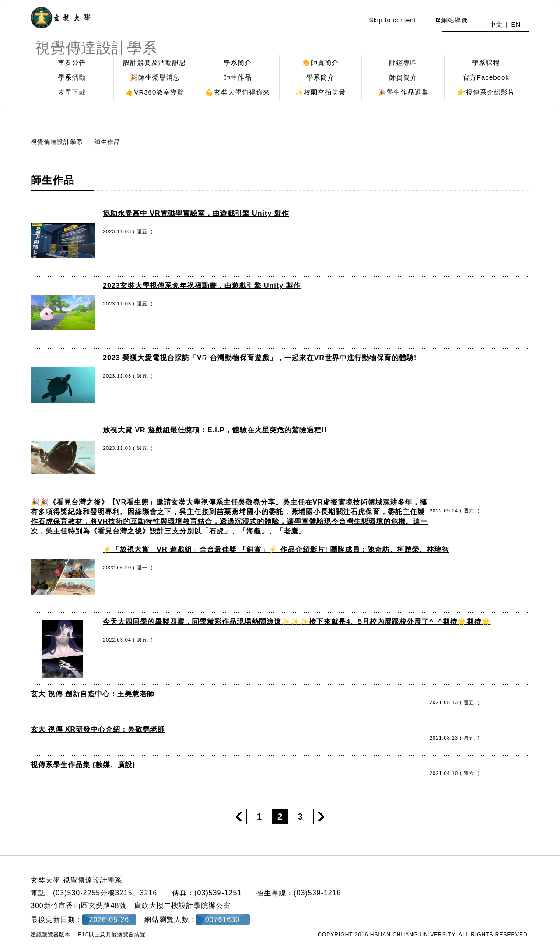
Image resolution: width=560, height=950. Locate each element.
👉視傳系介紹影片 (486, 92)
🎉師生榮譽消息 (155, 77)
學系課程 (486, 62)
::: (346, 20)
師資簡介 (403, 77)
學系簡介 (238, 62)
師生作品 (238, 77)
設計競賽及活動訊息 (155, 62)
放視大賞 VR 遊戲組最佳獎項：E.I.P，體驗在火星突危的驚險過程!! (215, 430)
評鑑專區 (403, 62)
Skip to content (392, 20)
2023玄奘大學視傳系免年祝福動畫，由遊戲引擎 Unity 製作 (202, 286)
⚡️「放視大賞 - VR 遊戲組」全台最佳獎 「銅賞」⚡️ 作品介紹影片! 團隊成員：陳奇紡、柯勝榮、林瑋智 (276, 549)
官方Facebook (486, 77)
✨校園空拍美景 (320, 92)
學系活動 (72, 77)
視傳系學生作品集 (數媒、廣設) (83, 765)
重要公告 (72, 62)
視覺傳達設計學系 (58, 142)
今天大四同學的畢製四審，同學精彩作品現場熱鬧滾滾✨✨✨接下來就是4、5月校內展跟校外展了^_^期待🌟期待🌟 (297, 622)
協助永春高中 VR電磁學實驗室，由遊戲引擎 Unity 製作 (196, 213)
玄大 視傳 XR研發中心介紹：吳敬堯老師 (98, 729)
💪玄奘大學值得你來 (238, 92)
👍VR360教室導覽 (155, 92)
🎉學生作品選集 (403, 92)
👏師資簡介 (320, 62)
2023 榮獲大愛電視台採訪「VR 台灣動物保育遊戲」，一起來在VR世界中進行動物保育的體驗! (260, 358)
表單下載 (72, 92)
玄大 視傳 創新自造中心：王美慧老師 (93, 694)
